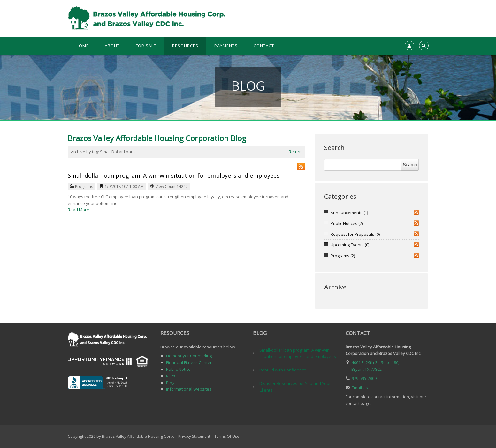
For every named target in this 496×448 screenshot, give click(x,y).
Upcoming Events (350, 245)
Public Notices (347, 223)
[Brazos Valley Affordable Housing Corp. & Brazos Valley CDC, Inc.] (148, 18)
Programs (84, 187)
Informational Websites (189, 389)
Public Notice (178, 369)
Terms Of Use (227, 436)
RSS (416, 212)
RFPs (171, 376)
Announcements (349, 213)
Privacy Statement (194, 436)
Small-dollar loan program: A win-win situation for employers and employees (174, 175)
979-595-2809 (364, 378)
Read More (78, 210)
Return (295, 152)
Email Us (360, 388)
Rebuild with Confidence (283, 370)
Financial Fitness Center (189, 362)
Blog (170, 383)
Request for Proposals (355, 234)
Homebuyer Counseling (189, 356)
